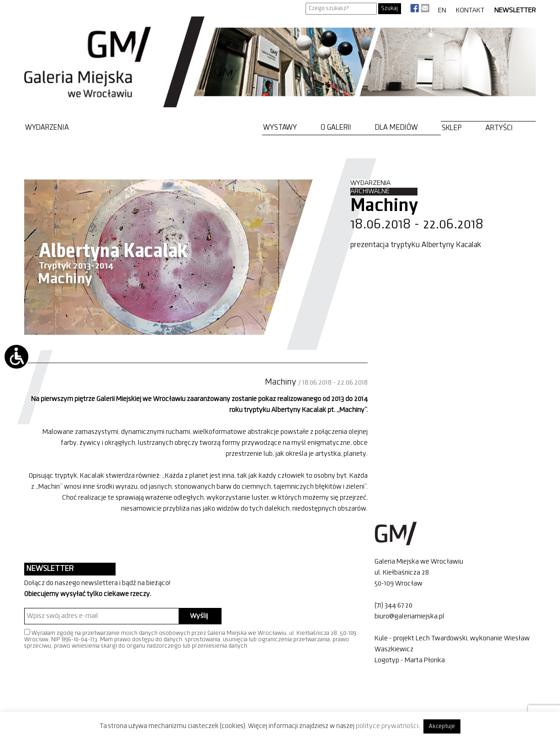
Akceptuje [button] (442, 726)
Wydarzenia (47, 128)
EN (442, 11)
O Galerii (336, 128)
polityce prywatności (387, 726)
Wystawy (280, 128)
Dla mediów (396, 128)
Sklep (452, 128)
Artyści (499, 128)
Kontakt (470, 11)
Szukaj (390, 8)
